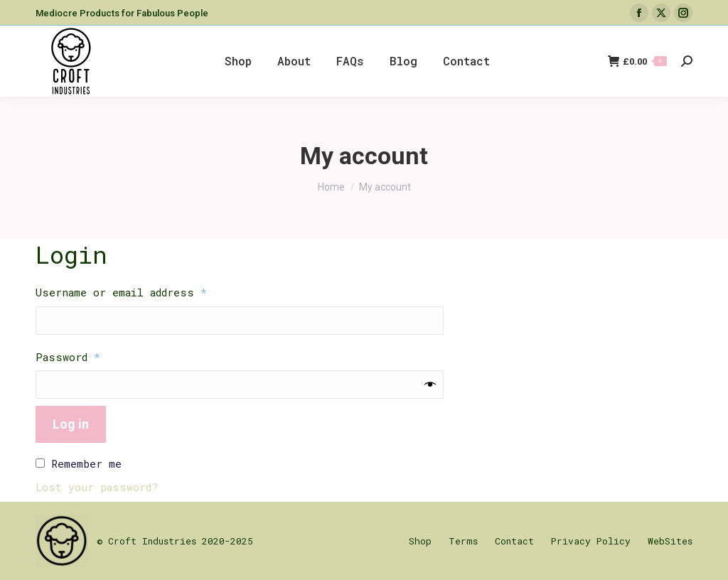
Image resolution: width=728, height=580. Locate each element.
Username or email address (146, 292)
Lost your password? (97, 487)
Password (92, 356)
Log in (71, 424)
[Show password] (430, 385)
